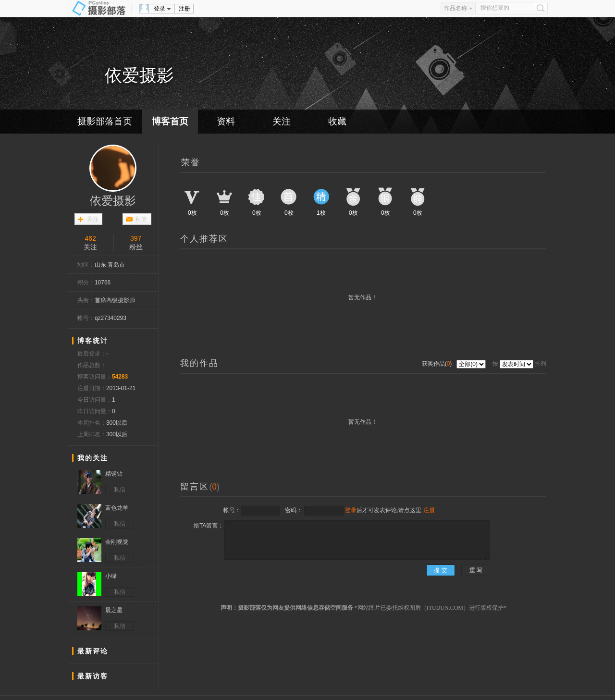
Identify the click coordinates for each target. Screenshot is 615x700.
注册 (184, 9)
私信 (141, 219)
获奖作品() (438, 364)
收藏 (337, 121)
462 (91, 238)
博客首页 (170, 121)
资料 (226, 121)
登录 (160, 9)
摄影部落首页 (105, 121)
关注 (282, 121)
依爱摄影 (113, 201)
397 (136, 238)
